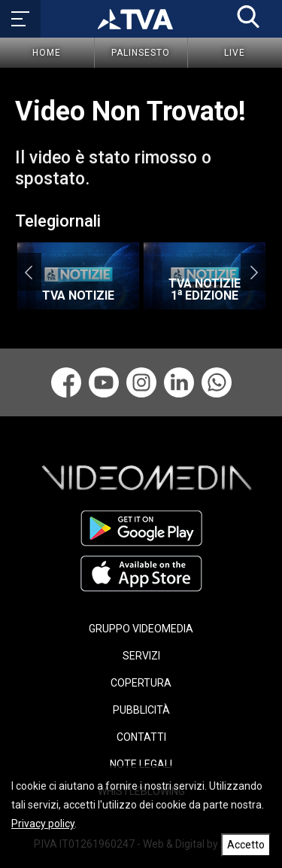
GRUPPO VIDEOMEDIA (141, 629)
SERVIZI (141, 656)
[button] (248, 17)
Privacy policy (43, 824)
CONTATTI (141, 737)
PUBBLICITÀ (141, 710)
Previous (28, 272)
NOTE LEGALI (141, 764)
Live (235, 53)
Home (47, 53)
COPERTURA (141, 683)
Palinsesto (141, 53)
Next (254, 272)
